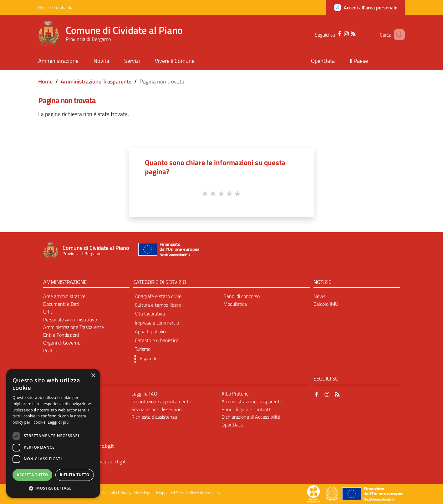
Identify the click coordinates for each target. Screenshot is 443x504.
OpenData (232, 425)
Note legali (144, 493)
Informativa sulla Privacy (109, 493)
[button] (143, 359)
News (319, 296)
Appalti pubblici (150, 331)
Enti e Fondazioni (61, 335)
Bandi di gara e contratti (247, 409)
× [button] (93, 376)
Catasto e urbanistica (157, 340)
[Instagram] (340, 33)
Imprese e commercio (157, 323)
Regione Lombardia (56, 7)
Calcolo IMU (326, 304)
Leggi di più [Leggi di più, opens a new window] (58, 422)
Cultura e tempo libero (158, 305)
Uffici (48, 312)
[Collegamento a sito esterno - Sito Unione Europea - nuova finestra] (168, 251)
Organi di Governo (62, 343)
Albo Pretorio (235, 394)
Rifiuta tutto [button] (75, 475)
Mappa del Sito (170, 493)
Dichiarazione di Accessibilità (251, 417)
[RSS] (347, 33)
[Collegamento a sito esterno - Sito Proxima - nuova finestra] (313, 493)
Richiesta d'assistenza (154, 417)
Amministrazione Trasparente (96, 81)
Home (45, 81)
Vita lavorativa (150, 314)
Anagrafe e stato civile (158, 296)
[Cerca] (397, 35)
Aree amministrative (64, 296)
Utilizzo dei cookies (203, 493)
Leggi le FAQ (144, 394)
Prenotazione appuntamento (161, 401)
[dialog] (53, 433)
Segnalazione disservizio (156, 409)
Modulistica (235, 304)
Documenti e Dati (61, 304)
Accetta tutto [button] (32, 475)
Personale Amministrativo (70, 320)
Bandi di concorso (242, 296)
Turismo (143, 349)
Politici (50, 350)
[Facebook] (333, 33)
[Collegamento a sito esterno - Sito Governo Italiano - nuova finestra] (332, 493)
